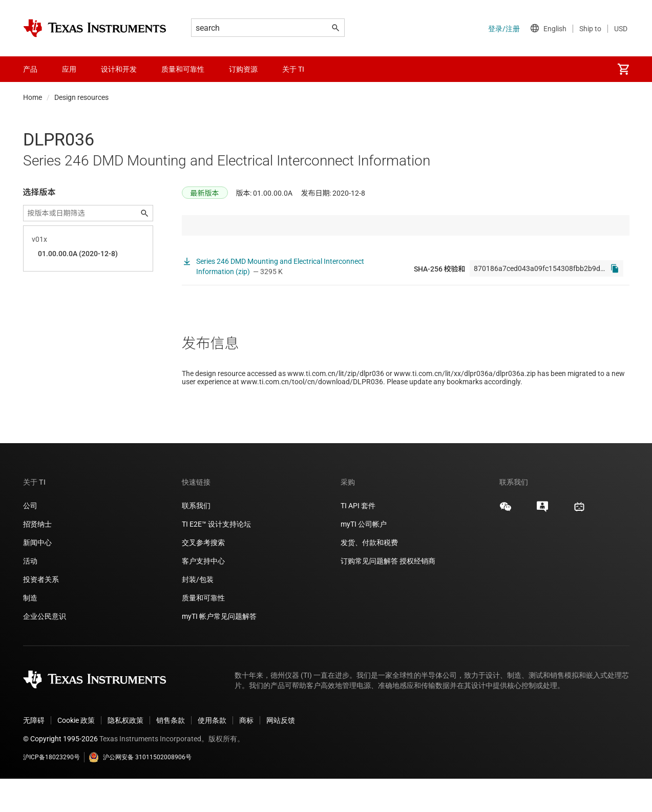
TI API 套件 (358, 539)
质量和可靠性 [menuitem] (183, 69)
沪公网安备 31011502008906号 (140, 790)
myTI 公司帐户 (364, 557)
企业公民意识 (45, 650)
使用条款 (212, 754)
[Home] (95, 28)
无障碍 (34, 754)
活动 (30, 594)
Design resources (81, 97)
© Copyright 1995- (60, 772)
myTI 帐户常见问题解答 (219, 650)
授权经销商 (417, 594)
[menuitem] (623, 69)
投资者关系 (41, 613)
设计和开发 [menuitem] (119, 69)
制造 (30, 631)
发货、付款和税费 (369, 576)
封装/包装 (198, 613)
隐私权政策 (125, 754)
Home (33, 97)
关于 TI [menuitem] (293, 69)
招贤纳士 (37, 557)
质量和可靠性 (204, 631)
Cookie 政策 (76, 754)
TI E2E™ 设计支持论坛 (216, 557)
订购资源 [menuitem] (243, 69)
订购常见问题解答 (369, 594)
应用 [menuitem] (69, 69)
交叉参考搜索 (203, 576)
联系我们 (196, 539)
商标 (246, 754)
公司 (30, 539)
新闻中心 (37, 576)
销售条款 (171, 754)
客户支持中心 (203, 594)
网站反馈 (281, 754)
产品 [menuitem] (30, 69)
